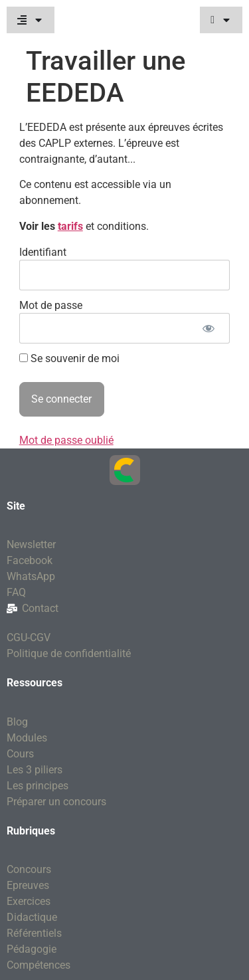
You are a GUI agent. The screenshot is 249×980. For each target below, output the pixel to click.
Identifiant (43, 252)
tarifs (70, 226)
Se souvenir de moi (69, 359)
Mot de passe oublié (66, 440)
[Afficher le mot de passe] (208, 328)
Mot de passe (51, 305)
